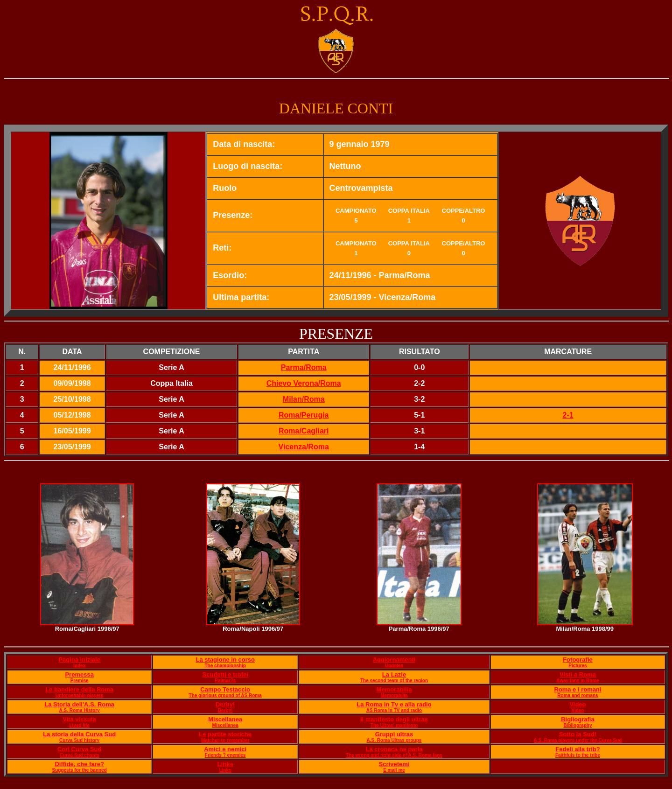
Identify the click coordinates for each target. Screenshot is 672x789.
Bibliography (577, 725)
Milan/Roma (304, 399)
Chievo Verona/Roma (304, 383)
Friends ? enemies (225, 755)
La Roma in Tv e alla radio (394, 704)
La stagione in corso (225, 660)
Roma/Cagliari (304, 431)
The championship (225, 666)
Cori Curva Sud (80, 749)
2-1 (568, 415)
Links (225, 764)
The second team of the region (394, 681)
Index (79, 666)
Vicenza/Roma (304, 447)
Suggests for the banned (80, 770)
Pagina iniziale (79, 660)
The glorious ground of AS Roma (225, 695)
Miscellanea (225, 719)
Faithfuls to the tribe (578, 755)
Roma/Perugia (304, 415)
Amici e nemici (225, 749)
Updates (394, 666)
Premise (80, 681)
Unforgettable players (80, 695)
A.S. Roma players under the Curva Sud (577, 740)
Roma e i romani (577, 689)
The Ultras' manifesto (394, 725)
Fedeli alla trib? (577, 749)
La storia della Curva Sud (79, 734)
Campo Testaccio (225, 689)
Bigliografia (578, 719)
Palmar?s (225, 681)
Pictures (577, 666)
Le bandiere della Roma (79, 689)
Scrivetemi (394, 764)
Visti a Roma (578, 674)
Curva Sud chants (80, 755)
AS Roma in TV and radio (394, 710)
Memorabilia (394, 689)
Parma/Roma (304, 367)
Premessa (79, 674)
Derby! (225, 704)
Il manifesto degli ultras (394, 719)
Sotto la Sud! (578, 734)
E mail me (394, 770)
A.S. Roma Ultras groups (394, 740)
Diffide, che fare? (79, 764)
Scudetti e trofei (225, 674)
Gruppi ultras (394, 734)
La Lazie (394, 674)
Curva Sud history (79, 740)
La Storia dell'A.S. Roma (79, 704)
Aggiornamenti (394, 660)
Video (577, 704)
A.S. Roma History (80, 710)
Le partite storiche (225, 734)
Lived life (79, 725)
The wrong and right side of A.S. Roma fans (394, 755)
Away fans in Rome (578, 681)
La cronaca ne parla (394, 749)
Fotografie (578, 660)
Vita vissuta (79, 719)
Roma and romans (577, 695)
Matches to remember (225, 740)
